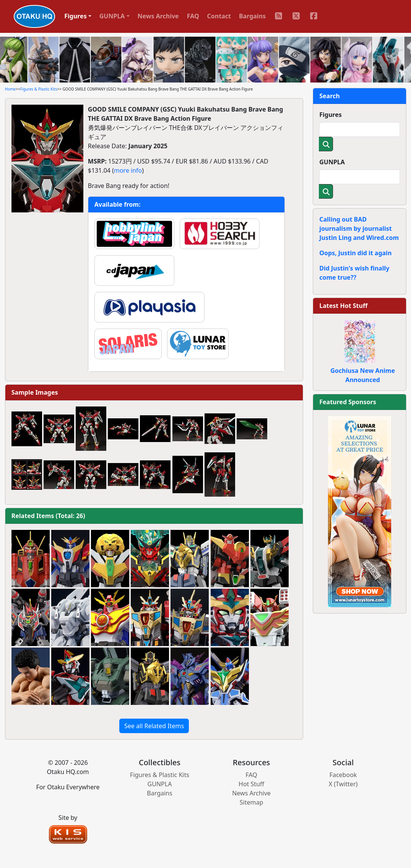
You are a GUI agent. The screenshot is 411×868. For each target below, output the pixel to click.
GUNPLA (332, 162)
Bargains (252, 16)
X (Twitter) (343, 784)
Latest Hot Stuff (343, 306)
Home (10, 89)
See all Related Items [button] (154, 726)
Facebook (343, 775)
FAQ (193, 16)
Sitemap (252, 802)
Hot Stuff (251, 784)
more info (128, 170)
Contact (219, 16)
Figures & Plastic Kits (39, 89)
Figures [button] (76, 16)
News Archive (158, 16)
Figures (331, 115)
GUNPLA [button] (112, 16)
